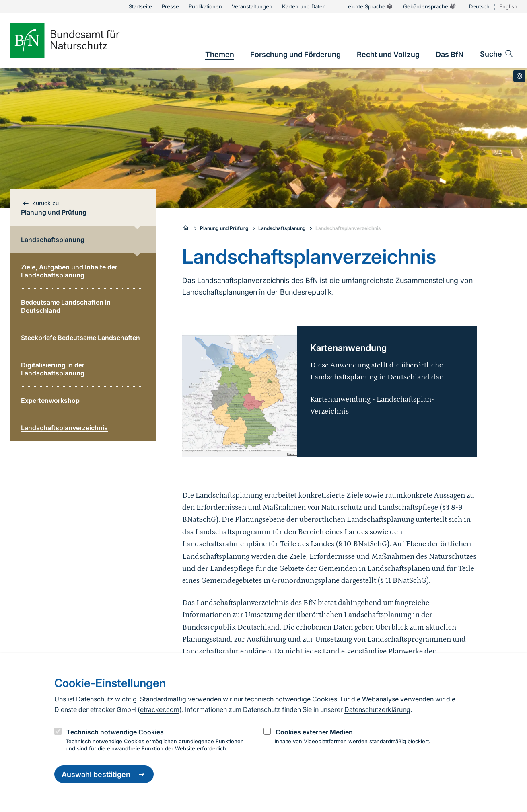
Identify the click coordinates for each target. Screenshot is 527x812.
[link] (220, 54)
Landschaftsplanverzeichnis (348, 228)
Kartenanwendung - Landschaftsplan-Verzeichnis (372, 405)
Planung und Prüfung (224, 228)
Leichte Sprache (369, 6)
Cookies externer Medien (314, 732)
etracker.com (160, 709)
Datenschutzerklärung (377, 709)
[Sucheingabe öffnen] (497, 54)
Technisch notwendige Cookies (115, 732)
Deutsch (479, 6)
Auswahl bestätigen (104, 774)
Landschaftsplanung (282, 228)
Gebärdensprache (430, 6)
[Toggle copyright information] (519, 76)
